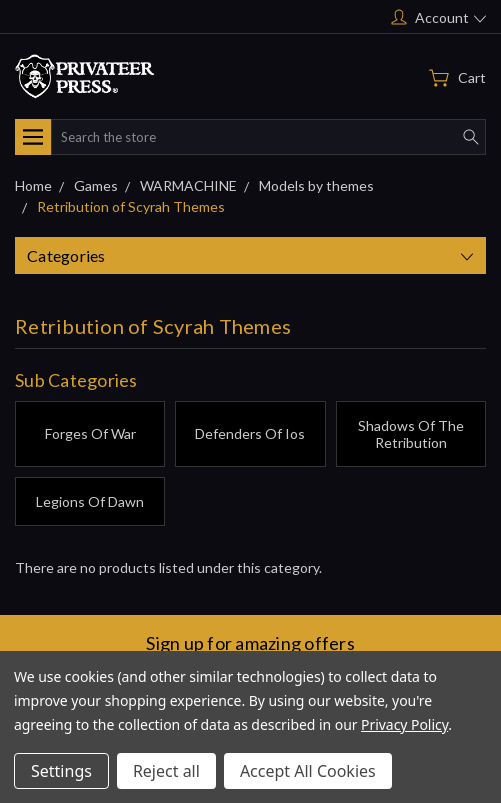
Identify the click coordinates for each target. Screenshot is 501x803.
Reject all (166, 771)
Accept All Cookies (308, 771)
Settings (61, 771)
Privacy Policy (404, 724)
